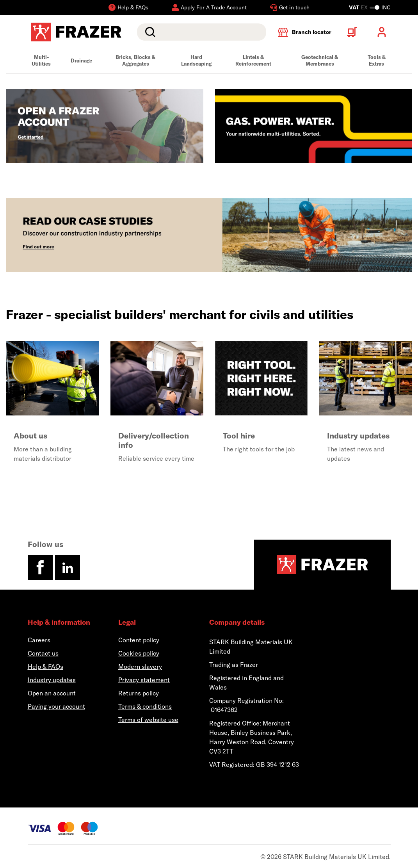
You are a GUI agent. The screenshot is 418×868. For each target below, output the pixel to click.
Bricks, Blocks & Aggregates (135, 60)
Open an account (52, 693)
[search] (201, 32)
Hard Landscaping (196, 60)
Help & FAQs (45, 667)
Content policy (139, 640)
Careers (39, 640)
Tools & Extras (377, 60)
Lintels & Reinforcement (253, 60)
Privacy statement (144, 680)
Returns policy (139, 693)
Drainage (81, 61)
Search (149, 32)
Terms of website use (148, 720)
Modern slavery (140, 667)
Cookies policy (139, 653)
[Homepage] (322, 565)
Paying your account (56, 706)
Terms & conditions (145, 706)
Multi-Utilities (41, 60)
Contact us (43, 653)
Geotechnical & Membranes (320, 60)
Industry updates (52, 680)
